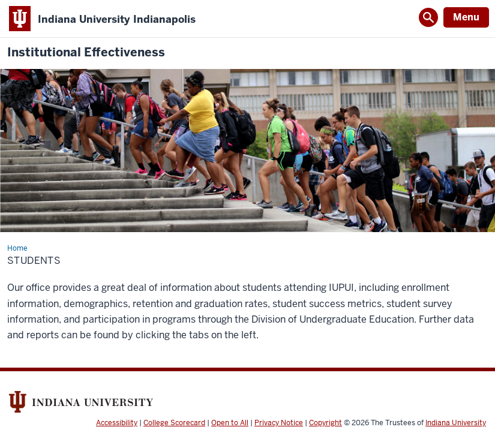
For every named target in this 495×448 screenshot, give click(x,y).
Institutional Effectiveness (86, 52)
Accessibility (117, 423)
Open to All (230, 423)
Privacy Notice (279, 423)
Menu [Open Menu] (466, 17)
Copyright (325, 423)
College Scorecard (174, 423)
